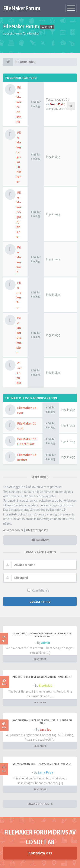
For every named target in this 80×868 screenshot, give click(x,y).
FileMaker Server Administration (31, 398)
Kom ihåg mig (40, 590)
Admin (46, 643)
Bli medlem (40, 540)
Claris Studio (19, 373)
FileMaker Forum (22, 8)
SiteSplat (45, 685)
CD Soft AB (47, 27)
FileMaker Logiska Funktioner (19, 157)
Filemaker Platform (21, 78)
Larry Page (46, 772)
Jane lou (46, 730)
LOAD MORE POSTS (40, 804)
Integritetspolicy (37, 530)
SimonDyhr (57, 104)
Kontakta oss (40, 853)
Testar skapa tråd (57, 99)
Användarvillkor (13, 530)
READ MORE (40, 659)
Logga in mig (40, 601)
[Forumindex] (8, 62)
